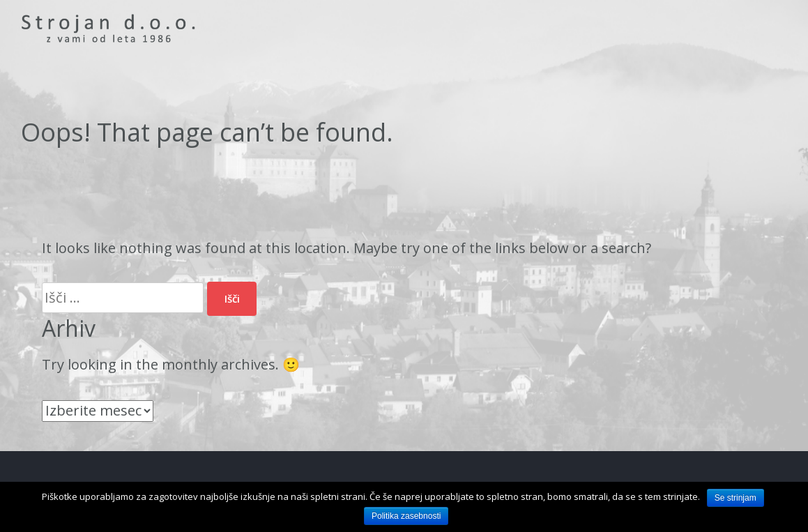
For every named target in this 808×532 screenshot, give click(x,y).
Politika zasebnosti (406, 516)
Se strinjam (735, 498)
